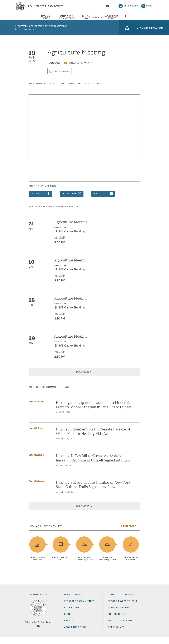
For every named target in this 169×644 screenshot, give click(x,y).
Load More (83, 378)
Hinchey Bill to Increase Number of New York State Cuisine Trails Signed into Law (93, 491)
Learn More (128, 533)
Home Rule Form (118, 614)
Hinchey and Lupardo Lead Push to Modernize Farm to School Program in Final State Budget (94, 411)
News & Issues (24, 19)
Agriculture (57, 90)
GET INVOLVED (116, 634)
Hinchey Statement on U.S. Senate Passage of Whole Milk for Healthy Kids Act (93, 438)
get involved (131, 7)
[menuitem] (24, 19)
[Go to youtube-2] (108, 7)
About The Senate (129, 19)
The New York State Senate (45, 7)
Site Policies (116, 621)
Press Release (36, 408)
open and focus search (149, 20)
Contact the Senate (121, 601)
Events (105, 19)
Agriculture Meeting (71, 229)
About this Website (120, 627)
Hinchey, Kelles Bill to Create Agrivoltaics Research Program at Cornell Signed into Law (93, 465)
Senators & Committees (56, 19)
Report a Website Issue (123, 608)
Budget (69, 621)
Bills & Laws (86, 19)
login (149, 7)
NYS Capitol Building (71, 238)
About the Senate (75, 634)
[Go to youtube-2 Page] (38, 633)
